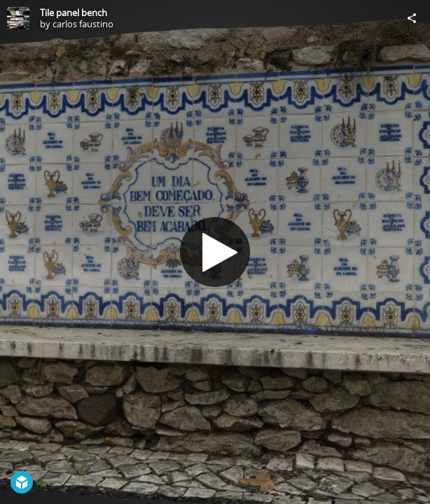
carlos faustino (83, 24)
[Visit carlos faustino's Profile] (18, 18)
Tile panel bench (74, 13)
